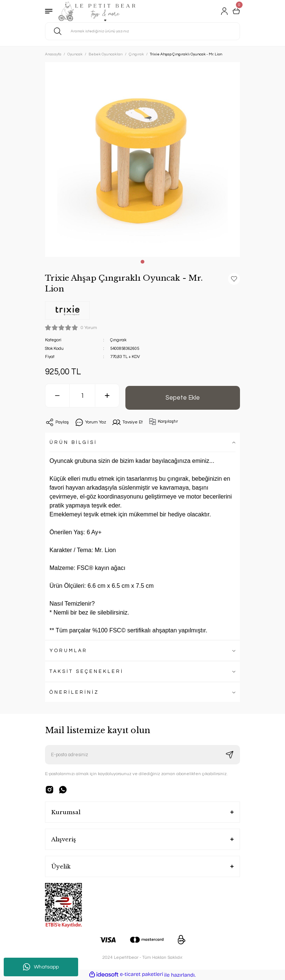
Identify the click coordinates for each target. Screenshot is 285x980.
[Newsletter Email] (142, 755)
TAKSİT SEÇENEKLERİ (87, 672)
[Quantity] (82, 396)
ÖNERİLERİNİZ (74, 692)
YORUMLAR (68, 651)
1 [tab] (142, 262)
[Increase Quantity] (107, 396)
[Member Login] (224, 11)
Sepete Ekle (183, 398)
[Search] (142, 31)
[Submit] (230, 755)
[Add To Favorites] (234, 279)
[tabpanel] (142, 159)
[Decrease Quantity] (57, 396)
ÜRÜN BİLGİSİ (73, 443)
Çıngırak (118, 340)
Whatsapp (41, 967)
